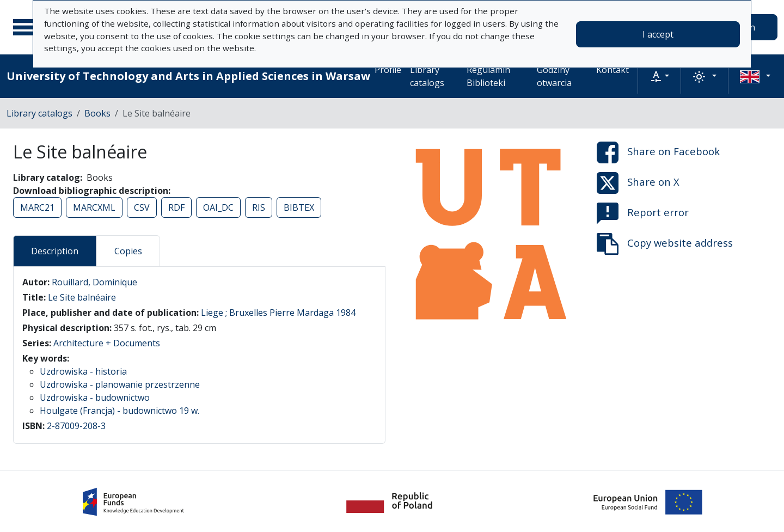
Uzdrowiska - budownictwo (95, 398)
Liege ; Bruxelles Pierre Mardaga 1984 (278, 313)
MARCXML (94, 207)
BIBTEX (299, 207)
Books (97, 113)
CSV (142, 207)
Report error (643, 213)
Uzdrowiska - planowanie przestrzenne (120, 384)
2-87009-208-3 (76, 426)
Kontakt (612, 70)
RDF (176, 207)
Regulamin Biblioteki (488, 76)
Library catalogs (427, 76)
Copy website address (665, 244)
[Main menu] (27, 27)
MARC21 (37, 207)
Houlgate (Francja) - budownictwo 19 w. (120, 411)
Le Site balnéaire (82, 297)
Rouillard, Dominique (94, 282)
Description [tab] (55, 251)
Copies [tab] (128, 251)
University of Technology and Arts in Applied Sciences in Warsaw (188, 76)
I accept (658, 34)
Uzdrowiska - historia (83, 371)
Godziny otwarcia (554, 76)
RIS (259, 207)
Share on (658, 152)
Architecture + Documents (107, 343)
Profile (388, 70)
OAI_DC (218, 207)
